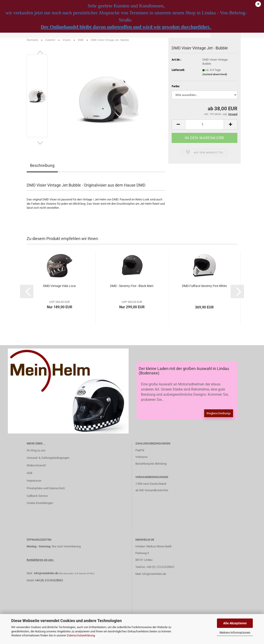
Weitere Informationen (235, 633)
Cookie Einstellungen (40, 503)
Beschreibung (42, 165)
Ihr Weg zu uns (36, 450)
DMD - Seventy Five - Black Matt (132, 286)
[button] (40, 52)
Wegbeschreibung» (219, 413)
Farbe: (176, 86)
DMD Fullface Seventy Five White (204, 286)
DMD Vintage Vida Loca (59, 286)
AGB (29, 473)
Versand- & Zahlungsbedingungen (48, 458)
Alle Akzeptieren (235, 623)
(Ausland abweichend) (215, 74)
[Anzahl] (204, 124)
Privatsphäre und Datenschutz (46, 488)
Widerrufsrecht (36, 465)
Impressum (34, 481)
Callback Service (37, 496)
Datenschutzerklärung (81, 635)
